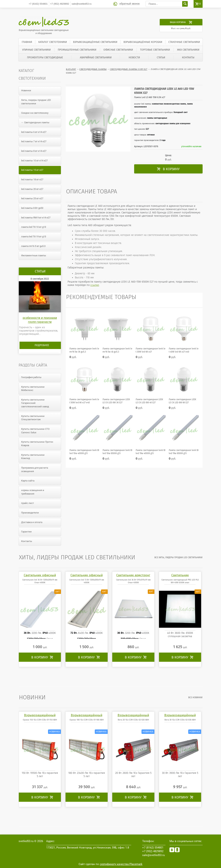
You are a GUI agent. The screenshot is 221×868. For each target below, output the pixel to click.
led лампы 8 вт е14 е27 (34, 151)
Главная (27, 42)
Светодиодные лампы (93, 69)
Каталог (71, 69)
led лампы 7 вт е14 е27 (34, 141)
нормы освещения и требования (33, 492)
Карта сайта (28, 481)
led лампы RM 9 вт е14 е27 (36, 218)
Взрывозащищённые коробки (143, 42)
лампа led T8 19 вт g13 (34, 237)
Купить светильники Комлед (33, 457)
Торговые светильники (155, 50)
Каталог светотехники (53, 42)
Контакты (188, 57)
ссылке (95, 285)
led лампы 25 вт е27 (32, 198)
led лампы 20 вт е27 (32, 189)
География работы (31, 377)
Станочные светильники (184, 42)
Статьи (161, 57)
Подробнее (42, 345)
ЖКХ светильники (188, 50)
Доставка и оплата (32, 522)
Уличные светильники (36, 50)
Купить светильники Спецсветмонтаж (33, 418)
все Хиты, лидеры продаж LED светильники (179, 557)
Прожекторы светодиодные (45, 57)
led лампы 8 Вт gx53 (32, 208)
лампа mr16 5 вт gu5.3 (33, 246)
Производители (30, 513)
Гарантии (26, 532)
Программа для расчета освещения (35, 470)
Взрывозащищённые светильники (95, 42)
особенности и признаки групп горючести (40, 320)
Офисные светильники (118, 50)
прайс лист (28, 503)
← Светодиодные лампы (35, 122)
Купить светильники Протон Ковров (37, 444)
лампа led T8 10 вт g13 (34, 227)
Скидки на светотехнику (35, 113)
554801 (38, 4)
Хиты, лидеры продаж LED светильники (36, 102)
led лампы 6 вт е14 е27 (34, 132)
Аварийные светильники (96, 57)
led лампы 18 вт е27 (32, 179)
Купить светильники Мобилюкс (33, 389)
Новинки (26, 90)
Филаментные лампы (34, 255)
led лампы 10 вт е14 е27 (34, 161)
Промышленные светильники (77, 50)
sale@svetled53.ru (82, 4)
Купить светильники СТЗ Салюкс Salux (35, 431)
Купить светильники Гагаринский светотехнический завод (35, 403)
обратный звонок (130, 4)
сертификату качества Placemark (121, 864)
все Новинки (196, 697)
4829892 (60, 4)
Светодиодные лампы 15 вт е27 (129, 69)
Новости (134, 57)
